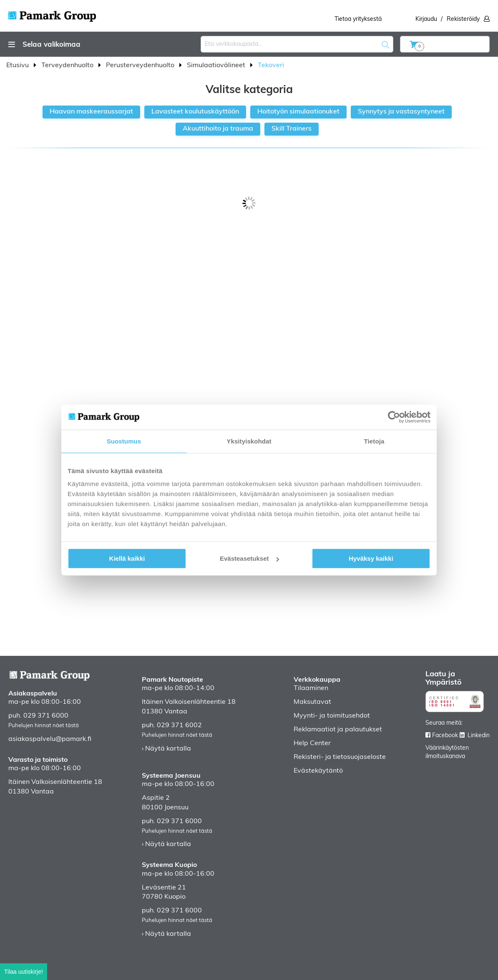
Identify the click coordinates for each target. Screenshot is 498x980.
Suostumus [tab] (124, 441)
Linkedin (479, 736)
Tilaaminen (311, 688)
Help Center (312, 743)
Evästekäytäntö (318, 771)
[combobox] (297, 44)
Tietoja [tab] (374, 441)
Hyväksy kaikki (371, 558)
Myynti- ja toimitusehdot (332, 716)
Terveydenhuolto (68, 66)
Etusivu (18, 66)
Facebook (445, 736)
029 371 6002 (179, 726)
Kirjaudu (426, 19)
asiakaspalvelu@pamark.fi (50, 739)
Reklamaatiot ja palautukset (338, 730)
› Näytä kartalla (166, 749)
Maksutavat (312, 702)
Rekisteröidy (463, 19)
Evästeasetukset (249, 558)
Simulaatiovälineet (217, 66)
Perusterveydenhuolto (141, 66)
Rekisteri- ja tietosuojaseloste (340, 757)
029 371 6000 (46, 716)
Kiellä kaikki (127, 558)
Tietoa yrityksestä (358, 19)
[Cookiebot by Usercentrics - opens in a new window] (394, 417)
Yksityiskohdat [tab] (249, 441)
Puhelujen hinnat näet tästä (44, 726)
